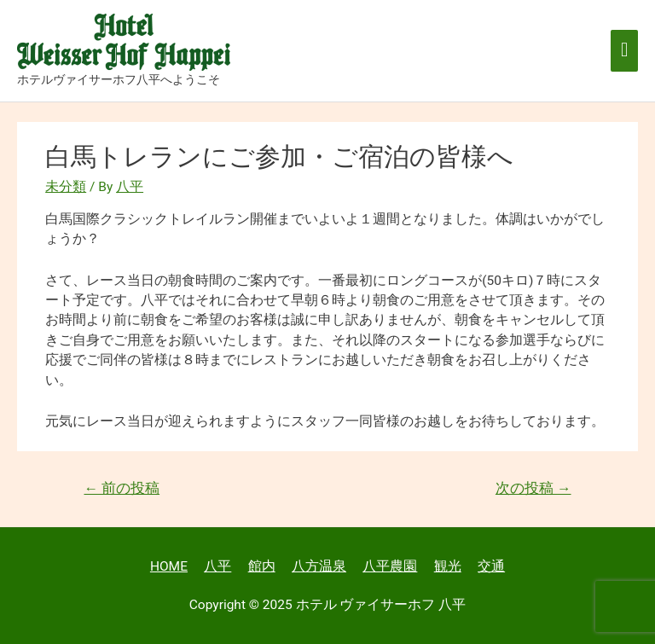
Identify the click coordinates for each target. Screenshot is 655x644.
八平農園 (390, 566)
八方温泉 (319, 566)
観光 (448, 566)
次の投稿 (533, 488)
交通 (491, 566)
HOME (169, 566)
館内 (262, 566)
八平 (217, 566)
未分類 (66, 187)
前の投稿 (122, 488)
